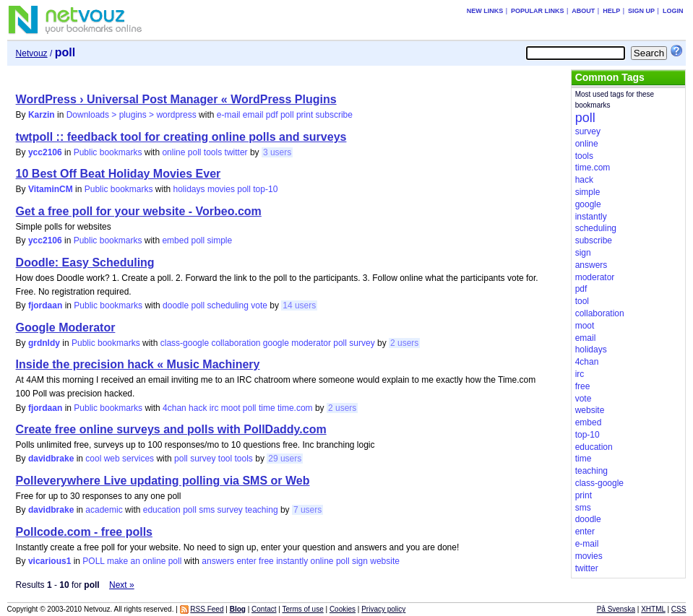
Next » (122, 585)
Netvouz (32, 53)
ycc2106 (45, 152)
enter (246, 561)
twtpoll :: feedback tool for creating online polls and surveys (181, 137)
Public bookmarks (108, 152)
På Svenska (616, 609)
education (162, 510)
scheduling (227, 305)
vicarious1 (49, 561)
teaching (261, 510)
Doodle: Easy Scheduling (85, 263)
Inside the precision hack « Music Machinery (138, 364)
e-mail (229, 115)
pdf (272, 115)
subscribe (334, 115)
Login (673, 11)
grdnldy (44, 343)
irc (214, 408)
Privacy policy (383, 609)
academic (104, 510)
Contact (264, 609)
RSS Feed (207, 609)
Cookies (343, 609)
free (266, 561)
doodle (176, 305)
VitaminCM (51, 189)
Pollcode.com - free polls (84, 532)
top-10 (265, 189)
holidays (189, 189)
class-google (185, 343)
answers (218, 561)
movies (221, 189)
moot (231, 408)
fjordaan (45, 305)
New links (485, 11)
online (173, 152)
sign (360, 561)
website (385, 561)
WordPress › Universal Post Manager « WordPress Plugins (176, 99)
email (253, 115)
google (276, 343)
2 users (404, 343)
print (305, 115)
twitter (236, 152)
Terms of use (302, 609)
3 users (277, 152)
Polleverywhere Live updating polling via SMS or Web (163, 481)
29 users (285, 459)
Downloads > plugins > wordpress (132, 115)
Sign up (641, 11)
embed (175, 240)
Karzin (42, 115)
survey (362, 343)
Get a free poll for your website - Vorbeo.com (139, 211)
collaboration (236, 343)
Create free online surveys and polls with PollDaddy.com (171, 429)
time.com (295, 408)
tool (225, 459)
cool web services (120, 459)
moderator (311, 343)
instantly (292, 561)
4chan (175, 408)
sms (207, 510)
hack (198, 408)
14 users (299, 305)
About (583, 11)
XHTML (653, 609)
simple (220, 240)
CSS (679, 609)
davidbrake (51, 459)
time (267, 408)
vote (259, 305)
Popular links (538, 11)
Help (611, 11)
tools (213, 152)
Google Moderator (66, 327)
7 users (307, 510)
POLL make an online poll (132, 561)
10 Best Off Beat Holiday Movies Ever (119, 174)
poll (287, 115)
